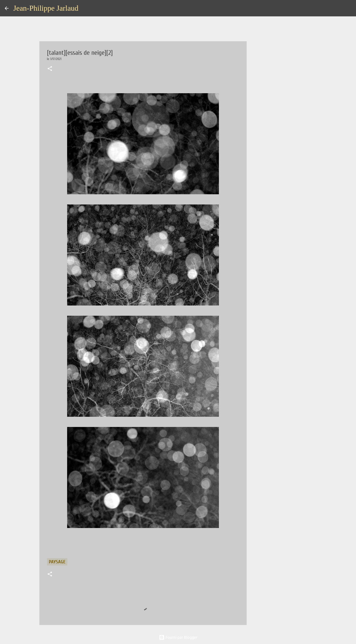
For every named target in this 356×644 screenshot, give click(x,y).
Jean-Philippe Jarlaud (46, 8)
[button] (50, 69)
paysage (57, 562)
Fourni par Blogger (178, 637)
